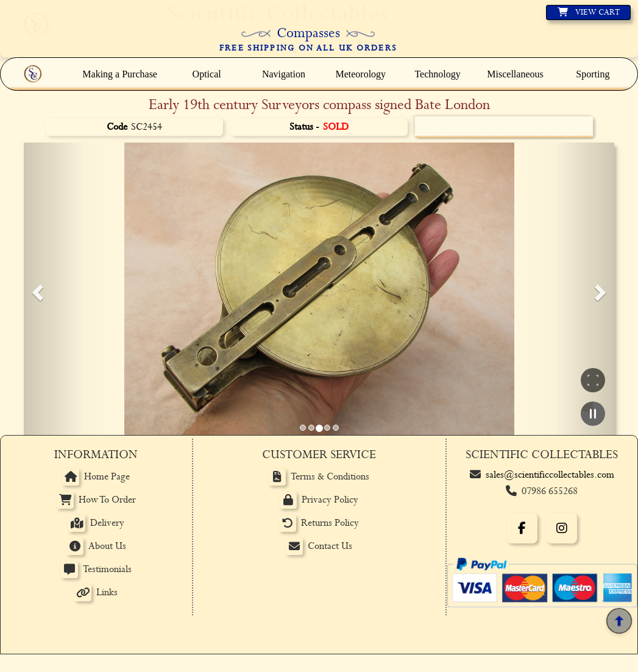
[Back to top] (619, 621)
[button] (36, 289)
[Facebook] (522, 528)
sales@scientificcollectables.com (550, 475)
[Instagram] (562, 528)
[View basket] (588, 12)
